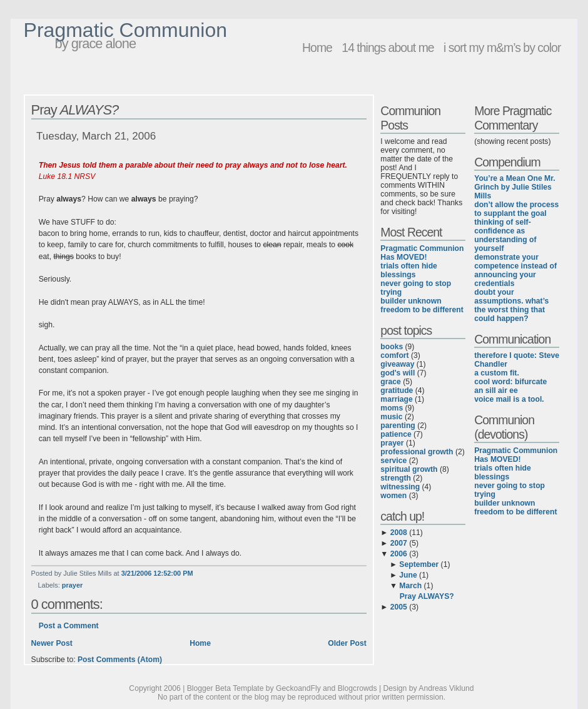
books (392, 347)
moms (392, 408)
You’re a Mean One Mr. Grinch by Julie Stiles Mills (514, 187)
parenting (398, 426)
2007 (399, 543)
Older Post (347, 643)
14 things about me (388, 48)
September (419, 564)
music (391, 417)
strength (396, 478)
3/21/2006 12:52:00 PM (157, 573)
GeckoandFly (298, 688)
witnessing (400, 487)
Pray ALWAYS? (427, 596)
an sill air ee (496, 390)
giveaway (397, 364)
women (393, 496)
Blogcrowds (357, 688)
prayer (72, 585)
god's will (398, 373)
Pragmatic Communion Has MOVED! (422, 253)
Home (317, 48)
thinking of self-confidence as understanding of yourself (505, 235)
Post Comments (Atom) (120, 660)
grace (390, 382)
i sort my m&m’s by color (502, 48)
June (408, 575)
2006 (399, 554)
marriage (396, 399)
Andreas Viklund (446, 688)
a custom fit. (497, 373)
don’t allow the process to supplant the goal (516, 209)
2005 (399, 607)
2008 (399, 533)
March (410, 586)
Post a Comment (69, 626)
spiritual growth (409, 469)
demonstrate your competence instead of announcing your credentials (515, 270)
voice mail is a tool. (509, 399)
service (393, 461)
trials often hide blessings (409, 270)
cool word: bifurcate (510, 382)
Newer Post (52, 643)
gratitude (397, 390)
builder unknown (411, 301)
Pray (75, 110)
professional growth (417, 452)
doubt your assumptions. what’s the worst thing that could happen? (511, 305)
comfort (394, 355)
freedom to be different (422, 310)
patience (396, 434)
